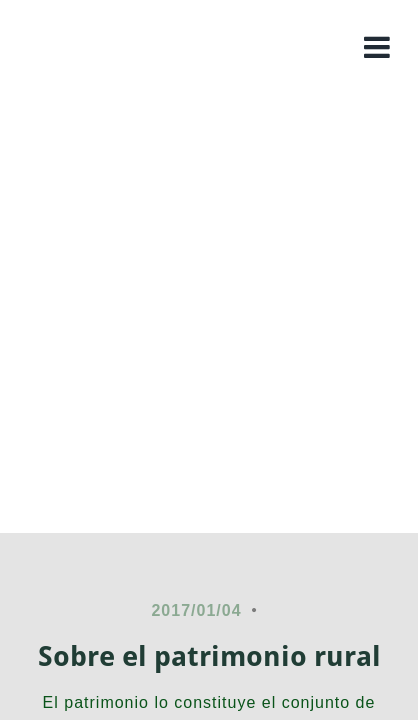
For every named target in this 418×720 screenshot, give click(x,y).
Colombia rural (209, 124)
